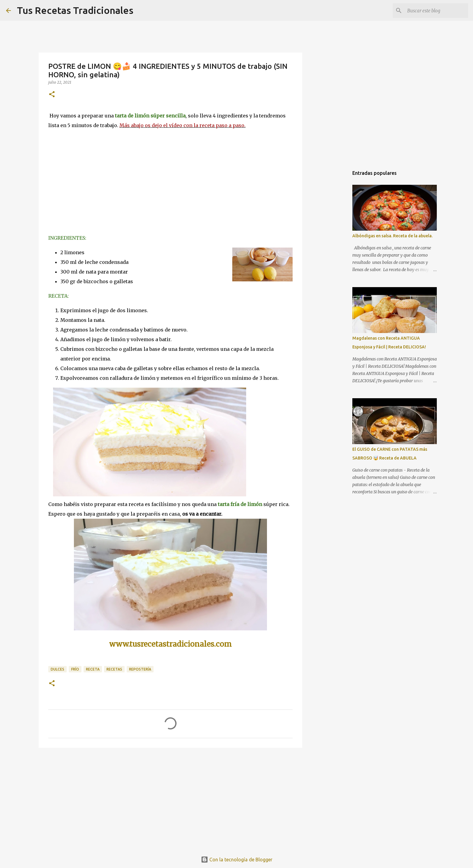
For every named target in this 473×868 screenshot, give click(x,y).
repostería (140, 669)
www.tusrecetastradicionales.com (170, 644)
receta (93, 669)
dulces (57, 669)
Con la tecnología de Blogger (237, 860)
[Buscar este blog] (436, 11)
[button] (52, 95)
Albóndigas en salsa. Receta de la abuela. (392, 236)
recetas (114, 669)
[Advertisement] (170, 799)
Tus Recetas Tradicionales (75, 10)
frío (75, 669)
